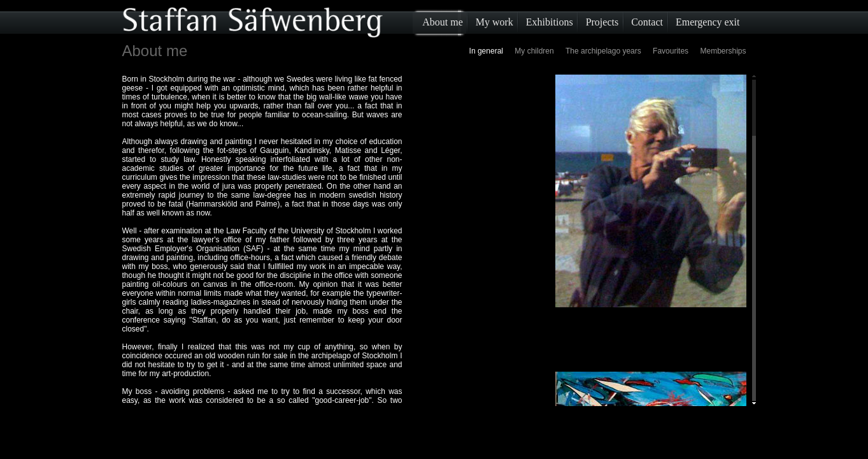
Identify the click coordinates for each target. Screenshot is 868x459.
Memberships (723, 51)
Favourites (671, 51)
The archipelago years (603, 51)
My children (534, 51)
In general (486, 51)
